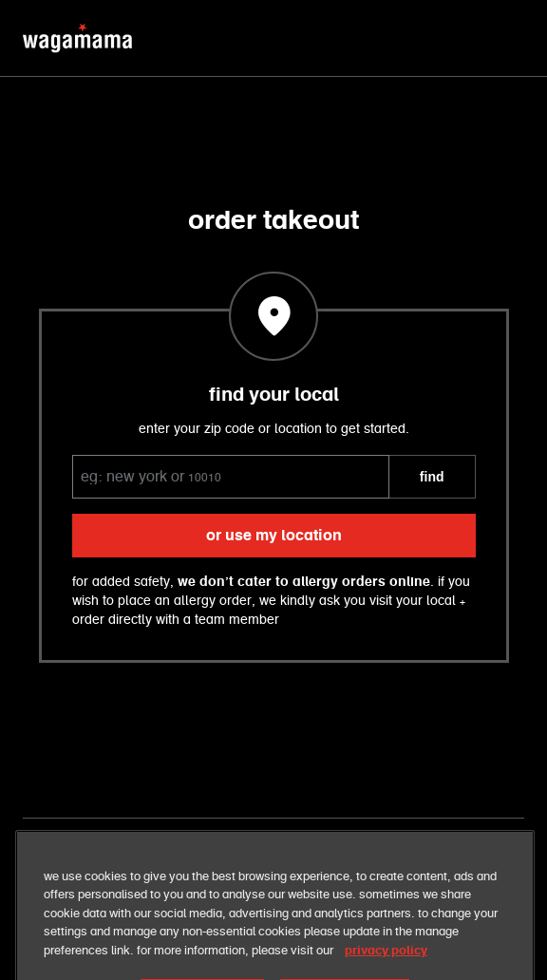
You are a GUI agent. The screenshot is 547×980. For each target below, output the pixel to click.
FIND (432, 477)
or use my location (274, 536)
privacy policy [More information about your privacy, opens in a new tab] (386, 962)
